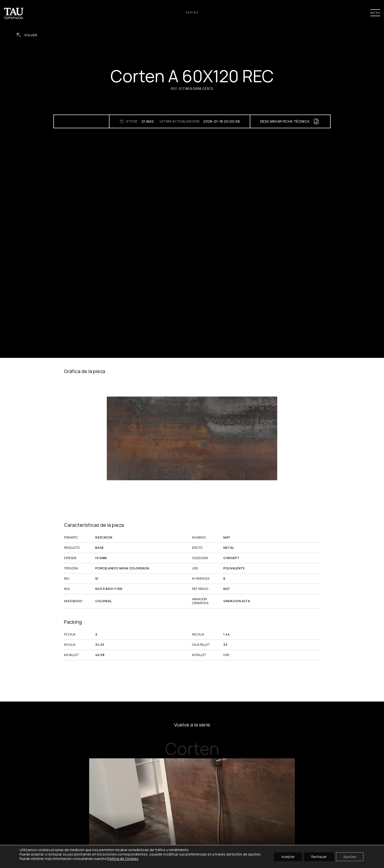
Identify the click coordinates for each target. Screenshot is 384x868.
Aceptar (288, 856)
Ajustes (350, 856)
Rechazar (319, 856)
